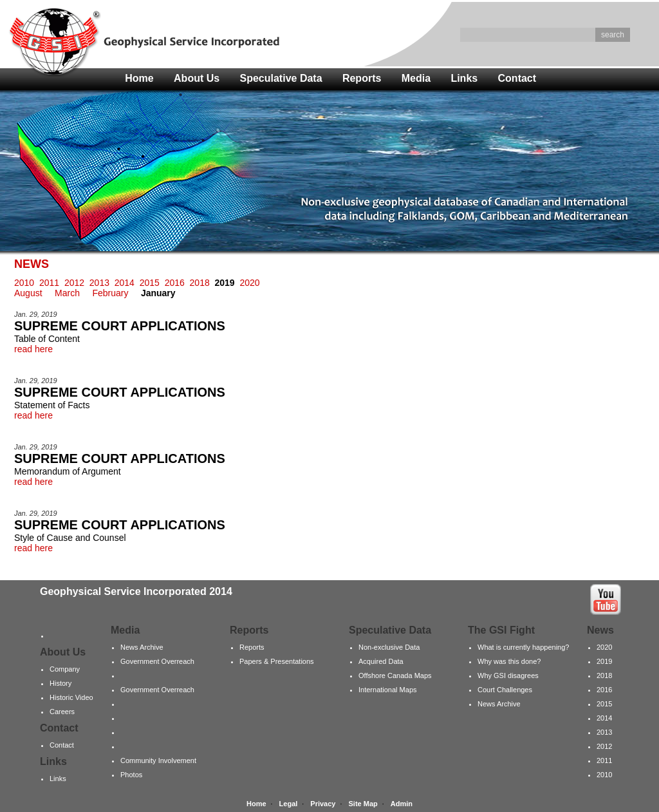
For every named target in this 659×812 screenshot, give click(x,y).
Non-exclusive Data (389, 647)
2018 (200, 283)
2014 (125, 283)
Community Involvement (158, 760)
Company (65, 669)
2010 (24, 283)
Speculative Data (281, 78)
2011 (49, 283)
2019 (604, 661)
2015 (150, 283)
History (60, 683)
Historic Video (71, 697)
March (67, 293)
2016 (175, 283)
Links (464, 78)
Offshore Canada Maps (395, 675)
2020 (249, 283)
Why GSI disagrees (508, 675)
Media (416, 78)
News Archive (142, 647)
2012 (74, 283)
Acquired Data (381, 661)
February (110, 293)
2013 (99, 283)
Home (139, 78)
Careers (62, 712)
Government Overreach (157, 661)
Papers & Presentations (277, 661)
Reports (362, 78)
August (28, 293)
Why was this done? (509, 661)
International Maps (388, 690)
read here (33, 349)
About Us (197, 78)
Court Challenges (505, 690)
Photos (131, 775)
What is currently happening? (523, 647)
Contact (517, 78)
